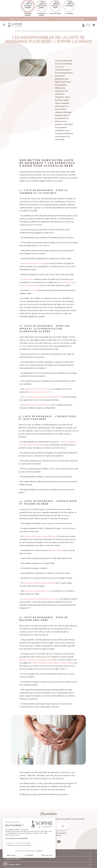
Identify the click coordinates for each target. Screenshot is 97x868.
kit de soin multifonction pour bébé (40, 581)
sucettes (33, 288)
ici (60, 833)
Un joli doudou (27, 277)
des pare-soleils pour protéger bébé (36, 658)
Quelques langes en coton (33, 261)
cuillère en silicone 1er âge (37, 387)
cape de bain (57, 548)
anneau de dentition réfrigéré (37, 403)
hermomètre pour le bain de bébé (40, 534)
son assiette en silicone (39, 390)
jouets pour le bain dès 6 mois (38, 589)
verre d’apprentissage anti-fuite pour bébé (43, 395)
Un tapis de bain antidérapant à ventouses (40, 597)
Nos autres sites (13, 862)
